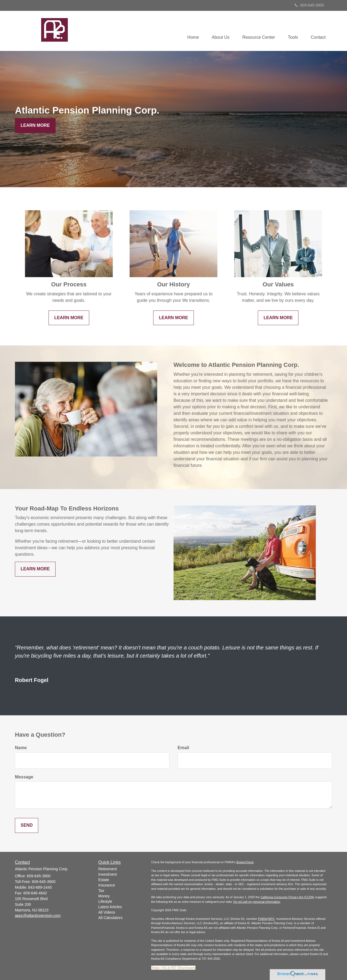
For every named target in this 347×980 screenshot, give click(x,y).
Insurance (107, 885)
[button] (218, 31)
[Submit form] (27, 825)
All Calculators (110, 918)
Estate (104, 880)
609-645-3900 (309, 5)
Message (24, 777)
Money (104, 896)
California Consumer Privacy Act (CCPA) (287, 897)
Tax (101, 891)
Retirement (108, 869)
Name (21, 748)
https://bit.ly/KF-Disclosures (174, 968)
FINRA (263, 919)
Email (183, 748)
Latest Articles (110, 907)
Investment (108, 874)
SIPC (271, 919)
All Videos (107, 912)
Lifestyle (105, 901)
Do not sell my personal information (257, 902)
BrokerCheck (245, 862)
